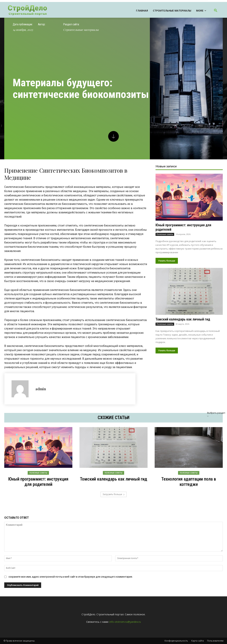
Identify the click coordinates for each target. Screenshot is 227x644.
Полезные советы (165, 234)
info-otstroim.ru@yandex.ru (125, 622)
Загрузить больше (114, 494)
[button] (216, 11)
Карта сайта (198, 641)
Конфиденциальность (176, 641)
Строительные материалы (81, 30)
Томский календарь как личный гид (183, 319)
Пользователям (215, 641)
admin (41, 389)
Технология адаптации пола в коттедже (189, 482)
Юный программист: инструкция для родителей (38, 482)
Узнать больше (167, 261)
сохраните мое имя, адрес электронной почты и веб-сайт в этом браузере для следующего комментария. (71, 577)
